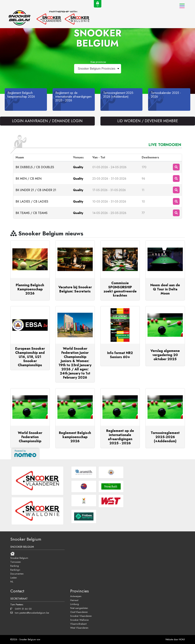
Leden (14, 578)
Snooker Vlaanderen (81, 616)
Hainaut (74, 600)
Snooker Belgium (19, 558)
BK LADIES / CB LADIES (32, 201)
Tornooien (16, 562)
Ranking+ (15, 570)
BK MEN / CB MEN (29, 179)
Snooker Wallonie (79, 620)
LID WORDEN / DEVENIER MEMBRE (148, 121)
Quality (78, 167)
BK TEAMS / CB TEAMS (32, 213)
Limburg (75, 604)
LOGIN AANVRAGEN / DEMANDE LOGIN (47, 121)
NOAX (182, 639)
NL (12, 581)
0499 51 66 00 (21, 609)
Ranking (15, 566)
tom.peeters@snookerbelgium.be (30, 613)
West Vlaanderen (79, 628)
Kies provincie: (98, 62)
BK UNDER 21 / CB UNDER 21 (36, 190)
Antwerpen (76, 596)
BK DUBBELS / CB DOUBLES (35, 167)
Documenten (17, 574)
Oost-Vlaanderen (79, 612)
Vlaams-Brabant (78, 624)
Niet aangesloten (79, 608)
